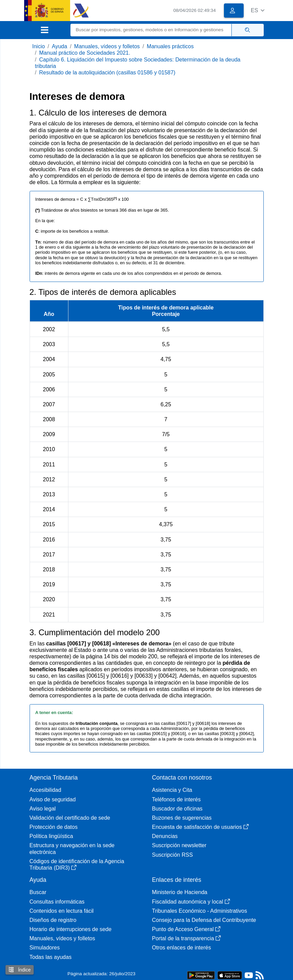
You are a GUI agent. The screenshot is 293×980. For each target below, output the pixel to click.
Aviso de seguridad (53, 799)
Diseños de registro (53, 920)
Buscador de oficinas (177, 809)
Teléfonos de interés (176, 799)
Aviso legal (43, 809)
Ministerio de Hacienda (180, 892)
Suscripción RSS (173, 855)
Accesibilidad (45, 790)
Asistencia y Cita (172, 790)
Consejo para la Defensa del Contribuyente (204, 920)
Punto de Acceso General (186, 929)
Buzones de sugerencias (182, 818)
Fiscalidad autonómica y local (191, 902)
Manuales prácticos (170, 46)
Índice (20, 970)
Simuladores (45, 948)
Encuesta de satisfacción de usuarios (200, 827)
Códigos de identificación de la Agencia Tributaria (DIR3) (77, 865)
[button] (258, 10)
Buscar (38, 892)
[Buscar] (151, 30)
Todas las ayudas (51, 957)
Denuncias (165, 836)
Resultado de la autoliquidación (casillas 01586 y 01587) (107, 73)
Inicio (39, 46)
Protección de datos (54, 827)
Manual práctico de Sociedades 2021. (85, 53)
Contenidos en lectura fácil (62, 911)
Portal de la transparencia (186, 938)
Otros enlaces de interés (182, 948)
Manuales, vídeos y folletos (107, 46)
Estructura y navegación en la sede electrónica (72, 849)
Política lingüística (51, 836)
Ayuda (59, 46)
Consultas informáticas (57, 902)
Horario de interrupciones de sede (71, 929)
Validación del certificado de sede (70, 818)
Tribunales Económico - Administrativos (200, 911)
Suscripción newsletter (179, 845)
